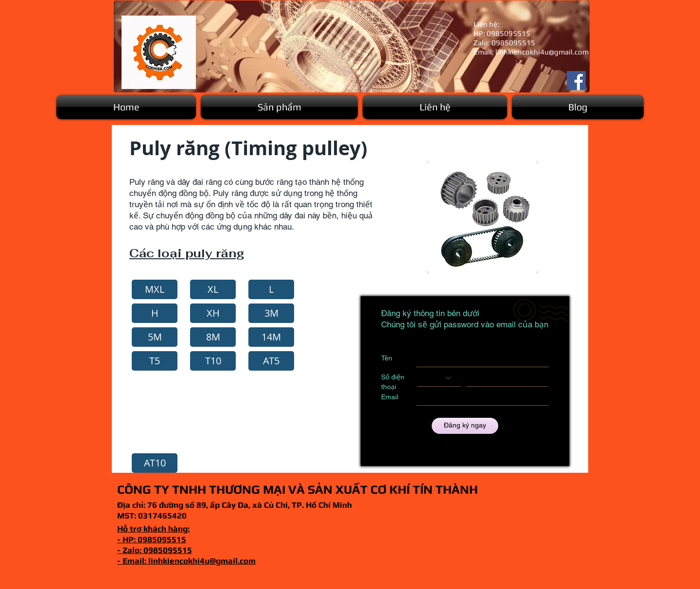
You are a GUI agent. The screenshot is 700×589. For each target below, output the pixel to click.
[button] (279, 107)
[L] (271, 289)
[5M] (155, 337)
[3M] (271, 313)
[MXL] (155, 289)
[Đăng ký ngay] (465, 426)
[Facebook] (576, 80)
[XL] (213, 289)
